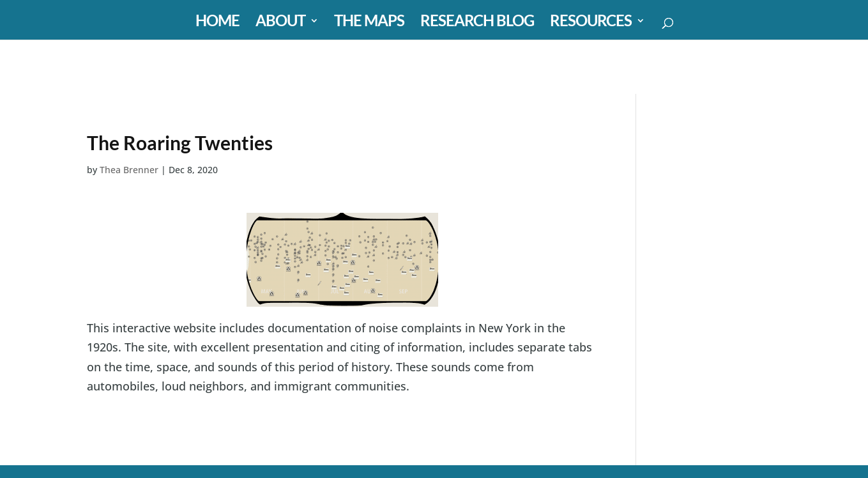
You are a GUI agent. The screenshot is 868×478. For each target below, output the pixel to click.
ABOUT (280, 23)
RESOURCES (591, 23)
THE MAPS (369, 23)
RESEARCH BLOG (477, 23)
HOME (217, 23)
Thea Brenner (129, 170)
